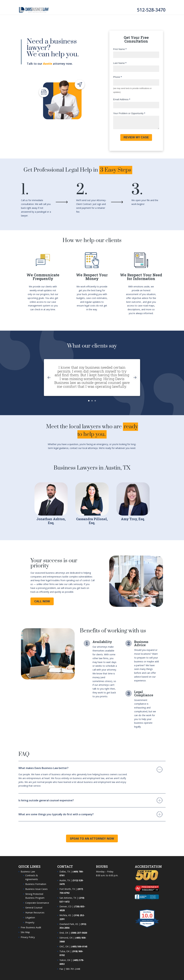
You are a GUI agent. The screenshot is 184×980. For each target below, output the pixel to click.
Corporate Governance (37, 903)
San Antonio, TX (68, 898)
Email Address (122, 99)
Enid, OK (64, 933)
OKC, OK (64, 946)
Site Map (25, 932)
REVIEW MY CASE (136, 137)
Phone (117, 77)
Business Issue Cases (36, 889)
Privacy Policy (28, 937)
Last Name (120, 63)
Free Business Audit (31, 927)
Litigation (30, 917)
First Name (120, 49)
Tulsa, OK (65, 951)
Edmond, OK (66, 938)
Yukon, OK (65, 960)
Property (30, 922)
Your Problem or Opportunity (129, 113)
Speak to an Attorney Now (92, 838)
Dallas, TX (65, 872)
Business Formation (36, 884)
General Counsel (34, 908)
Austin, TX (65, 880)
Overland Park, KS (69, 924)
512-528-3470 (151, 10)
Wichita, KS (65, 915)
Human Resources (35, 913)
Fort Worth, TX (67, 889)
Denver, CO (65, 906)
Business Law (28, 872)
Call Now (42, 601)
